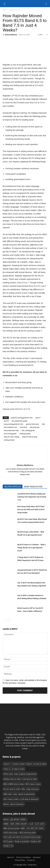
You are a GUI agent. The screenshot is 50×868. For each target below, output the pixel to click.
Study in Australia (22, 841)
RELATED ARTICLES (13, 487)
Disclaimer (37, 857)
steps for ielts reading (12, 437)
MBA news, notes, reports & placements (19, 794)
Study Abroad (15, 10)
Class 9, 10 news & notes (36, 764)
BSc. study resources (30, 789)
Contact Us (31, 860)
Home (5, 10)
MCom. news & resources (14, 804)
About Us (10, 857)
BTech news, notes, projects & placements (20, 774)
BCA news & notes (33, 784)
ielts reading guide (28, 430)
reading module (25, 434)
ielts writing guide (10, 434)
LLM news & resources (29, 799)
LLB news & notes (30, 779)
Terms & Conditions (23, 857)
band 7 (38, 418)
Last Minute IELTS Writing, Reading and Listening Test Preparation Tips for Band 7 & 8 (32, 497)
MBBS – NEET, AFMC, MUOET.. (16, 824)
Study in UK (36, 841)
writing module (9, 440)
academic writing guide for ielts (22, 418)
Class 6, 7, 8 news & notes (14, 764)
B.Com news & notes (12, 789)
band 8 (6, 421)
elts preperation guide (19, 421)
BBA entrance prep (11, 828)
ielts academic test (10, 427)
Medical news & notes (12, 779)
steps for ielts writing (30, 437)
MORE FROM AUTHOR (33, 487)
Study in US (8, 846)
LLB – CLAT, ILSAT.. (37, 824)
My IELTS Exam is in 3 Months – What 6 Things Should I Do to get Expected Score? (31, 548)
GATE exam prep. (11, 833)
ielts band (23, 427)
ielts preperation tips (11, 430)
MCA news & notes (11, 799)
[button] (46, 4)
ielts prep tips (35, 427)
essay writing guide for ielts (14, 424)
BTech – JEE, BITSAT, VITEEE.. (15, 819)
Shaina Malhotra (11, 35)
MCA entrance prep (28, 833)
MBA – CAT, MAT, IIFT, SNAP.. (33, 828)
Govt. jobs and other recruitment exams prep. (22, 837)
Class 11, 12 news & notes (14, 769)
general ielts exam (33, 424)
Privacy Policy (20, 860)
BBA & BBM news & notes (14, 784)
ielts (43, 424)
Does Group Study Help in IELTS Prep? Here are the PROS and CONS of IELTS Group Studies (31, 510)
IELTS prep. (8, 841)
